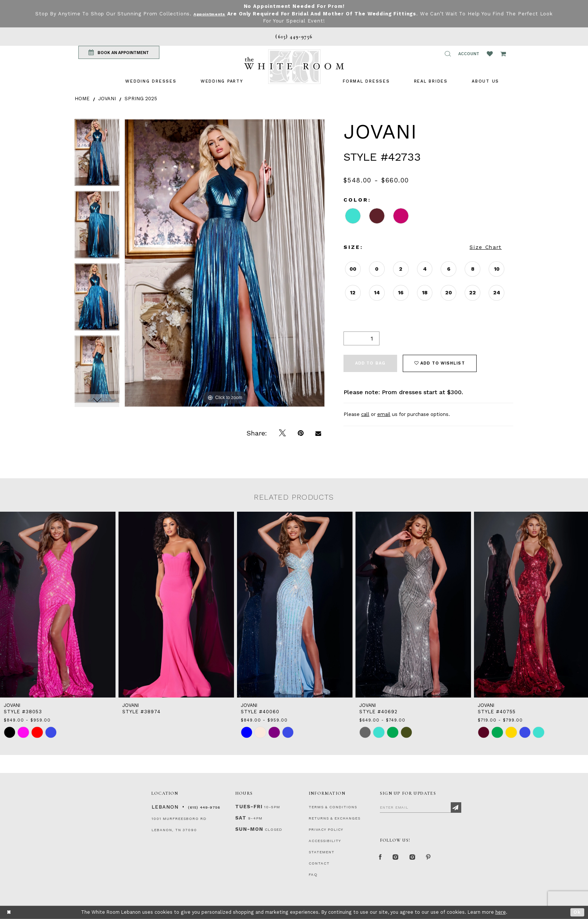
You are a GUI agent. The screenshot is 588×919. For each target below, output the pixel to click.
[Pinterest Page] (438, 859)
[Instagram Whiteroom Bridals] (419, 859)
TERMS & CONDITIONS (333, 807)
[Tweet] (282, 433)
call (365, 414)
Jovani (107, 99)
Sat (241, 818)
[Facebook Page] (382, 859)
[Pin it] (301, 433)
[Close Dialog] (9, 912)
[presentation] (58, 605)
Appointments (217, 14)
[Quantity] (361, 338)
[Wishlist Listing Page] (490, 54)
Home (82, 99)
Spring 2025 (141, 99)
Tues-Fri (249, 807)
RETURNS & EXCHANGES (334, 818)
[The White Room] (294, 67)
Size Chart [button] (486, 247)
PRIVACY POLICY (326, 829)
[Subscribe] (456, 808)
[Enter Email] (421, 807)
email (384, 414)
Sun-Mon (249, 829)
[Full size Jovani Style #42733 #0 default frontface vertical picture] (225, 263)
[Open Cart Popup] (503, 54)
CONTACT (319, 863)
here (501, 912)
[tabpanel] (97, 155)
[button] (448, 54)
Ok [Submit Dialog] (577, 912)
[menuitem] (151, 81)
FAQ (313, 875)
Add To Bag (370, 363)
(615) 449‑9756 (204, 807)
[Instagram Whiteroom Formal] (400, 859)
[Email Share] (318, 433)
